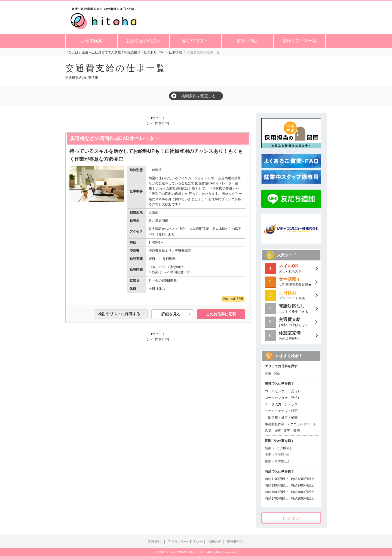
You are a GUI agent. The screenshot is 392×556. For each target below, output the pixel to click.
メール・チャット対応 (281, 411)
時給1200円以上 (303, 479)
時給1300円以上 (277, 485)
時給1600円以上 (303, 492)
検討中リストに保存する (119, 314)
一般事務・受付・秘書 (281, 417)
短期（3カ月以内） (279, 448)
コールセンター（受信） (283, 391)
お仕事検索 (91, 41)
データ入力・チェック (281, 404)
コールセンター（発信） (283, 398)
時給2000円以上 (303, 499)
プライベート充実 (291, 295)
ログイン (291, 518)
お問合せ (215, 542)
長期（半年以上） (278, 461)
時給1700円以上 (277, 499)
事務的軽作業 (275, 424)
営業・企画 (273, 431)
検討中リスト (195, 41)
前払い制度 (247, 41)
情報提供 (234, 542)
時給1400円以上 (303, 485)
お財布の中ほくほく (291, 322)
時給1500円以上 (277, 492)
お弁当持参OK (291, 335)
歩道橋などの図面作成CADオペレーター (114, 138)
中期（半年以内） (278, 455)
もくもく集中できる (291, 308)
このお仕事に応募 (221, 314)
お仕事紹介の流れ (143, 41)
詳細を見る (171, 314)
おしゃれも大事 (291, 268)
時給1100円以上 (277, 479)
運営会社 (154, 542)
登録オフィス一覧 (299, 41)
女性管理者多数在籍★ (291, 282)
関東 (268, 373)
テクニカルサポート (302, 424)
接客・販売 (292, 431)
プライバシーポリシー (185, 542)
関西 (277, 373)
